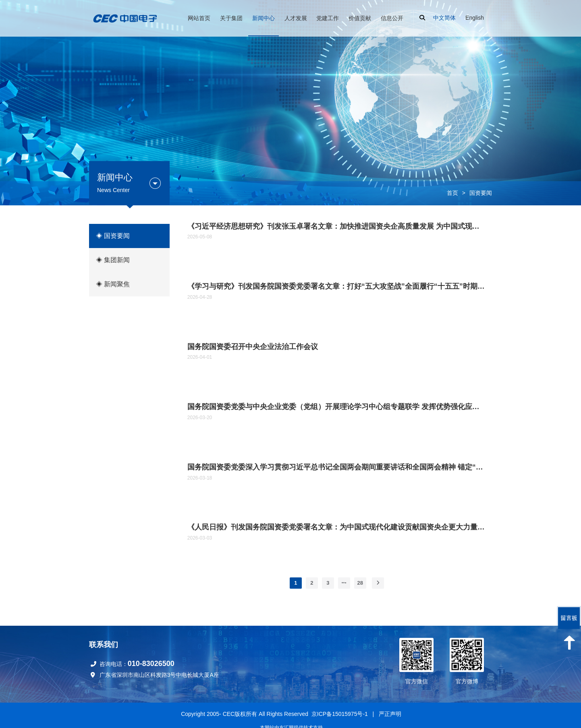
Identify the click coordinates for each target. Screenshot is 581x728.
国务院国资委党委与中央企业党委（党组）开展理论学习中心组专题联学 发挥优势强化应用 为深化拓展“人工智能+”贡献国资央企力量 (337, 407)
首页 (452, 193)
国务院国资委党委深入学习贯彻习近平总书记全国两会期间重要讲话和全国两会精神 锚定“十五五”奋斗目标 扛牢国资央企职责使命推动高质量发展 (337, 467)
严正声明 (390, 714)
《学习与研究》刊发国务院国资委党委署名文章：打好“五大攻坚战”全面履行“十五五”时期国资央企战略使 (337, 286)
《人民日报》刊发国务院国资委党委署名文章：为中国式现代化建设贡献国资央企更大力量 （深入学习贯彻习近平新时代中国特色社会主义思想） (337, 527)
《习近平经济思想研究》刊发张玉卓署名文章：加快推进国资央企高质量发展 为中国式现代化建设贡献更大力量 (337, 226)
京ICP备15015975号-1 (340, 714)
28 (360, 583)
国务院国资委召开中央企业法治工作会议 (253, 347)
